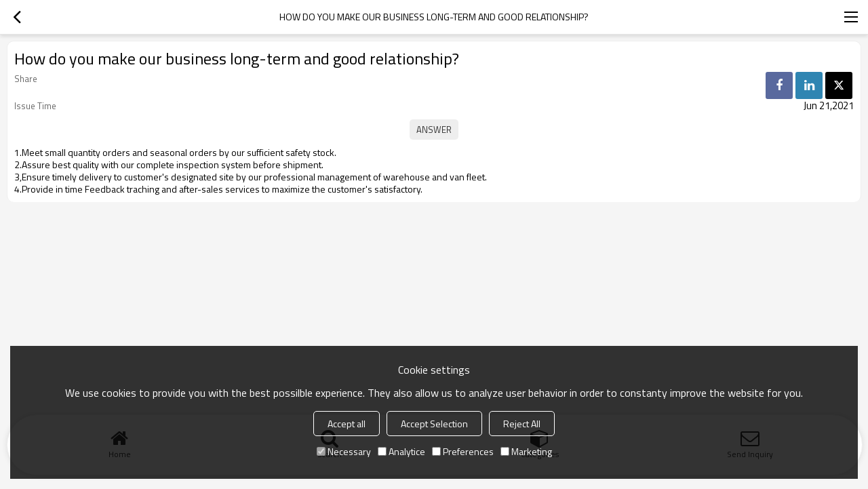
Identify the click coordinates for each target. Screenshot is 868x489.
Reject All (522, 424)
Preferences (463, 451)
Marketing (526, 451)
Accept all (347, 424)
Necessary (344, 451)
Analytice (401, 451)
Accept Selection (434, 424)
